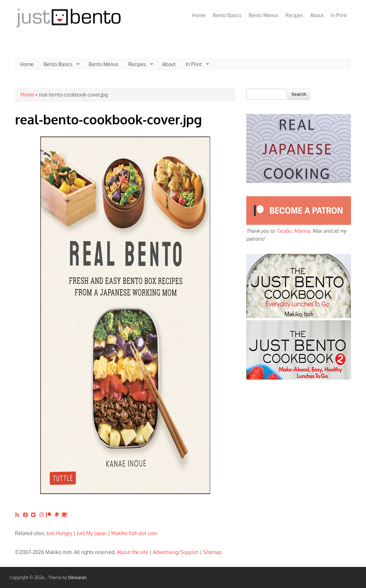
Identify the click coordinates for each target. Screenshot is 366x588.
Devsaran (77, 577)
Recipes (294, 15)
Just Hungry (59, 533)
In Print (339, 15)
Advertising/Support (175, 552)
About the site (133, 552)
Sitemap (212, 552)
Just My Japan (92, 533)
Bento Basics (227, 15)
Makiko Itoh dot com (134, 533)
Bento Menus (263, 15)
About (317, 15)
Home (199, 15)
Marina (302, 231)
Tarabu (284, 231)
